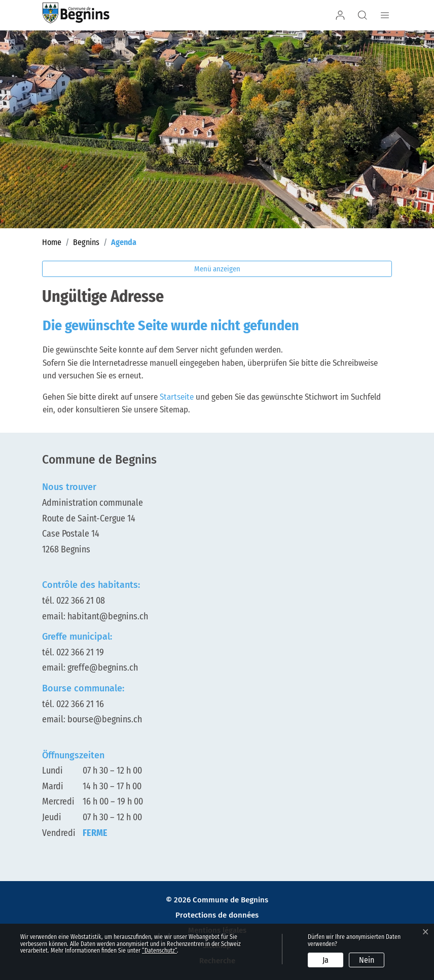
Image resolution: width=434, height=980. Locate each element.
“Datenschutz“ (159, 951)
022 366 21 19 (80, 652)
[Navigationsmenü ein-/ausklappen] (383, 15)
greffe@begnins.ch (103, 668)
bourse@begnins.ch (105, 719)
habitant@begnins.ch (108, 616)
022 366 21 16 (80, 704)
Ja (325, 960)
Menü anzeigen (217, 269)
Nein (367, 960)
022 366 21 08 (81, 601)
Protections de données (217, 915)
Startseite (177, 397)
